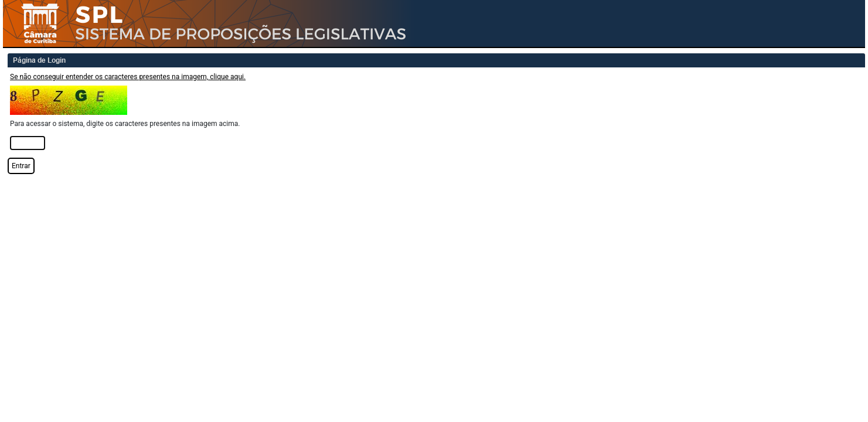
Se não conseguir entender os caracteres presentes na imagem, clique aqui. (128, 77)
